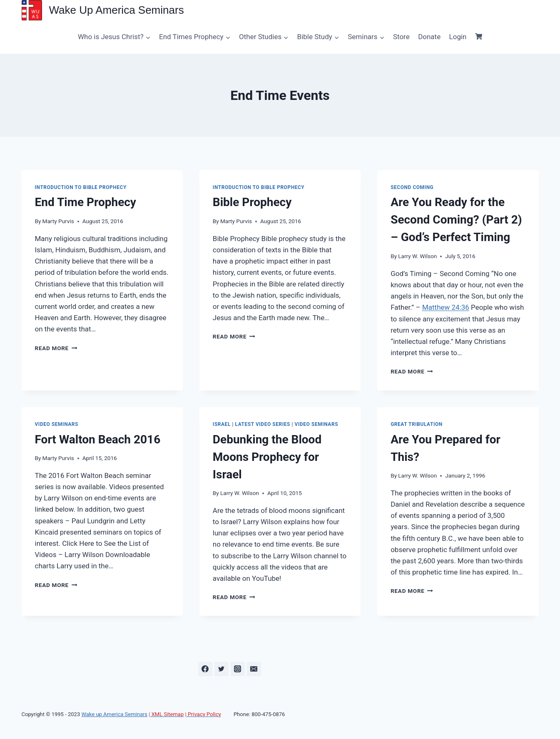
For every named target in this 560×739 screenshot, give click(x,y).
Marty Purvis (58, 221)
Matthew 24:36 (446, 307)
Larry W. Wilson (417, 256)
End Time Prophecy (86, 202)
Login (458, 37)
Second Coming (412, 187)
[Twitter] (222, 669)
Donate (429, 37)
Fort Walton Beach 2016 (98, 439)
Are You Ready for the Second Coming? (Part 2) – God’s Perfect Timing (456, 220)
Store (401, 37)
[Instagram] (238, 669)
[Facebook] (205, 669)
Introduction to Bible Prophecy (81, 187)
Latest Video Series (263, 424)
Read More (56, 348)
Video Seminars (57, 424)
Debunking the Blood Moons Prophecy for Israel (267, 457)
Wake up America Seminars (114, 714)
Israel (222, 424)
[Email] (254, 669)
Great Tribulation (417, 424)
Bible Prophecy (252, 202)
